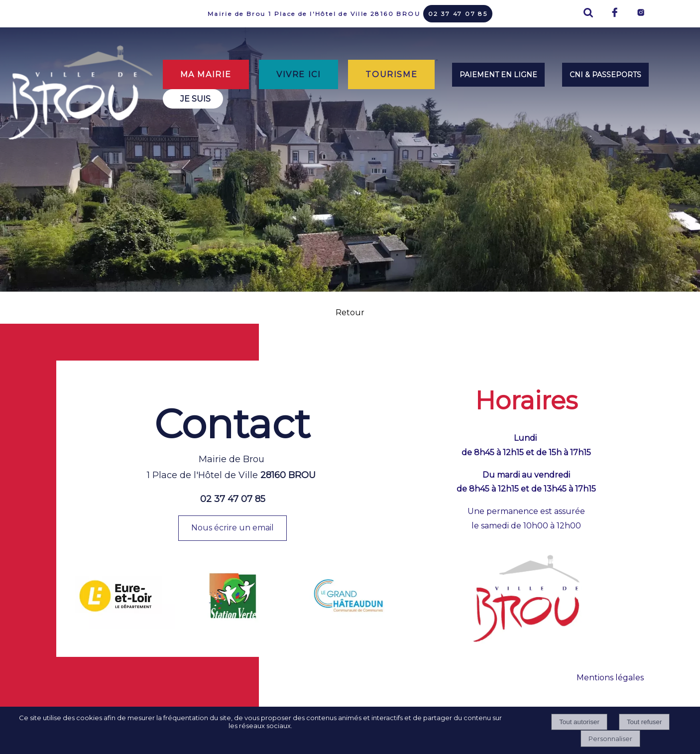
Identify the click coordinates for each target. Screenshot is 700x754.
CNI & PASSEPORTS (605, 75)
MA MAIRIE (206, 74)
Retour (350, 313)
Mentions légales (610, 678)
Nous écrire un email (233, 528)
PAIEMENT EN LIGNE (498, 75)
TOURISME (391, 74)
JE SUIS (195, 99)
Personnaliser (610, 739)
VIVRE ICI (298, 74)
